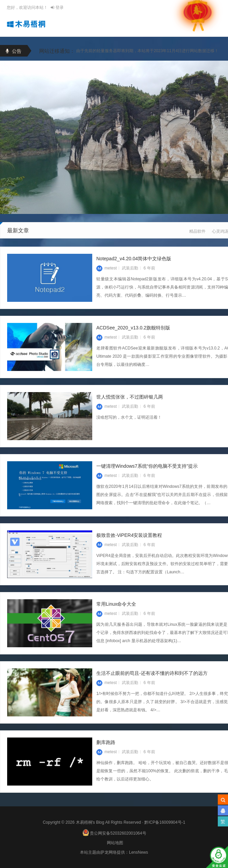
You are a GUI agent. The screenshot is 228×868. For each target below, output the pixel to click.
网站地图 (115, 843)
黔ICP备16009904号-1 (165, 822)
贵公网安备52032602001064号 (114, 832)
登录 (57, 7)
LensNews (139, 852)
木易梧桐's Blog (91, 822)
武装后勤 (130, 285)
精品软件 (197, 232)
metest (107, 285)
